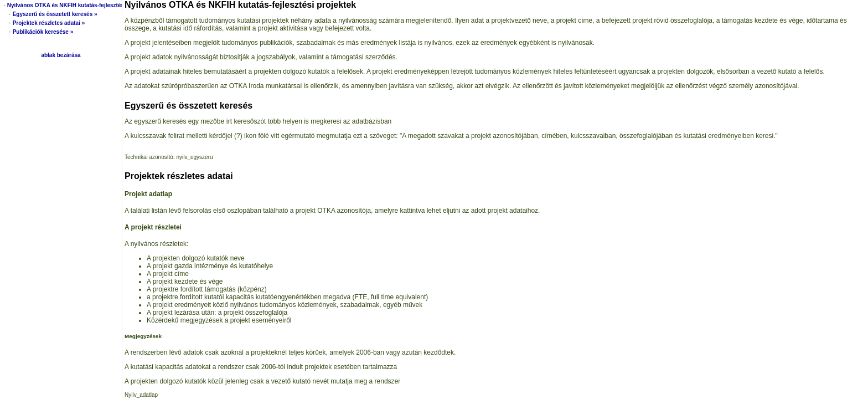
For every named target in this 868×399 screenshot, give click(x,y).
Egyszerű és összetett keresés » (55, 14)
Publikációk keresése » (43, 32)
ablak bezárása (61, 55)
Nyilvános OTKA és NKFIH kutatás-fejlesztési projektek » (82, 5)
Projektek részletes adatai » (49, 23)
